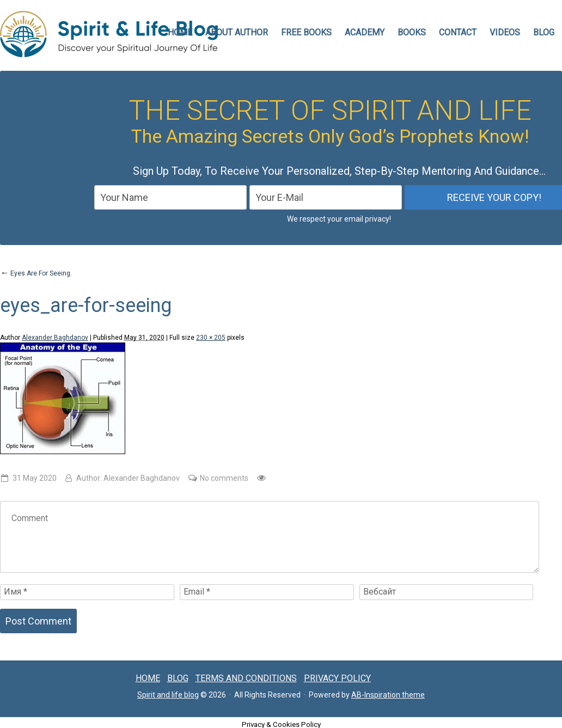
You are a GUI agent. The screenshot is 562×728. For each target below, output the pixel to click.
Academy (365, 32)
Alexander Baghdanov (55, 338)
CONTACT (458, 32)
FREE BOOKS (306, 32)
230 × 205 (211, 338)
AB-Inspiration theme (388, 695)
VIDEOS (505, 32)
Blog (544, 32)
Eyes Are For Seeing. (36, 273)
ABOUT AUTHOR (237, 32)
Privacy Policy (337, 678)
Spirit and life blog (168, 695)
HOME (180, 32)
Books (412, 32)
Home (148, 678)
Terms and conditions (246, 678)
